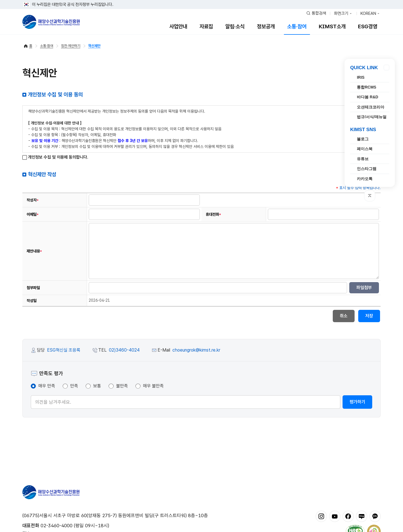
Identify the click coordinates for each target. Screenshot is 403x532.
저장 (369, 316)
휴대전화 (213, 214)
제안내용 (34, 251)
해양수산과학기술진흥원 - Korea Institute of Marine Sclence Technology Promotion (51, 22)
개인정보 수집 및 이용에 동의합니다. (55, 157)
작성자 (33, 200)
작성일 (32, 301)
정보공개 (266, 26)
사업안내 (178, 26)
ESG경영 (368, 26)
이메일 (33, 214)
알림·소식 (235, 26)
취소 (344, 316)
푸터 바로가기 (202, 0)
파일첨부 (364, 288)
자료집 (206, 26)
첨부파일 (33, 288)
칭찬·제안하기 (71, 46)
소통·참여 (297, 26)
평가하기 (357, 402)
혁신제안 (94, 46)
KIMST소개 (332, 26)
